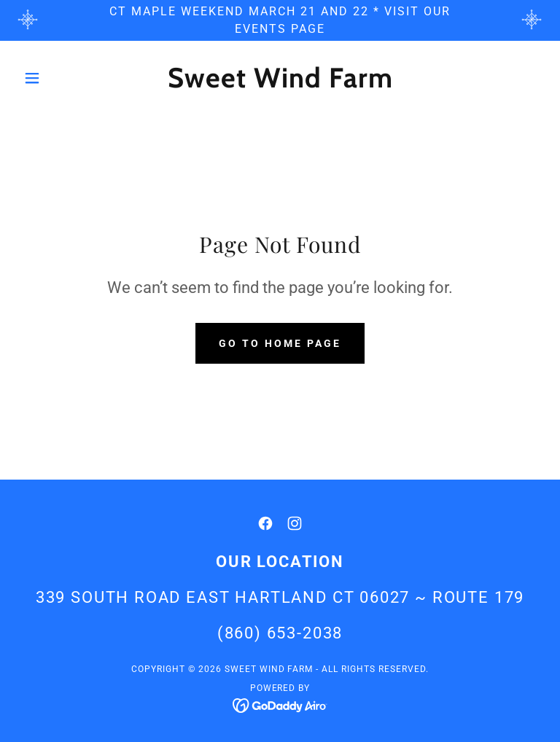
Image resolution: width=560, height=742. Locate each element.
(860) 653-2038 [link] (280, 633)
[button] (57, 78)
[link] (280, 83)
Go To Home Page (280, 343)
